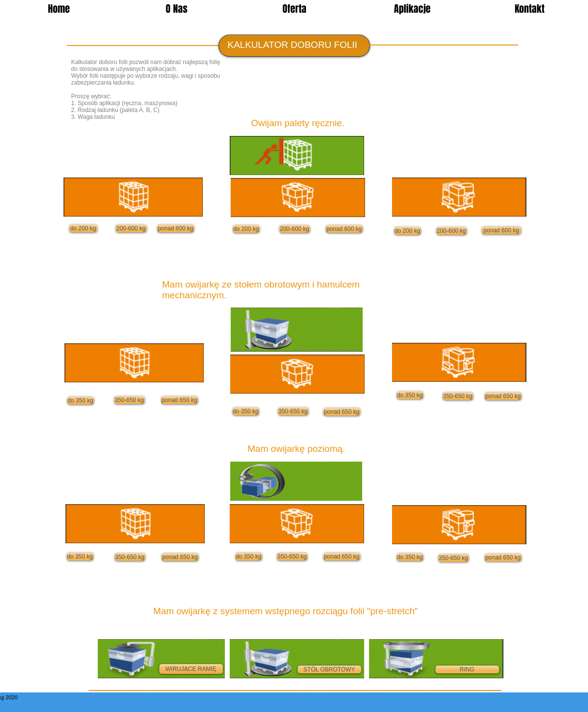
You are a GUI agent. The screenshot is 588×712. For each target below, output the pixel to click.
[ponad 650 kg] (180, 400)
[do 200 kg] (83, 228)
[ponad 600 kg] (176, 228)
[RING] (467, 669)
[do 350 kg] (81, 400)
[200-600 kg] (131, 228)
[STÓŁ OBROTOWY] (329, 669)
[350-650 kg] (130, 400)
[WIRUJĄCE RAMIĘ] (191, 669)
